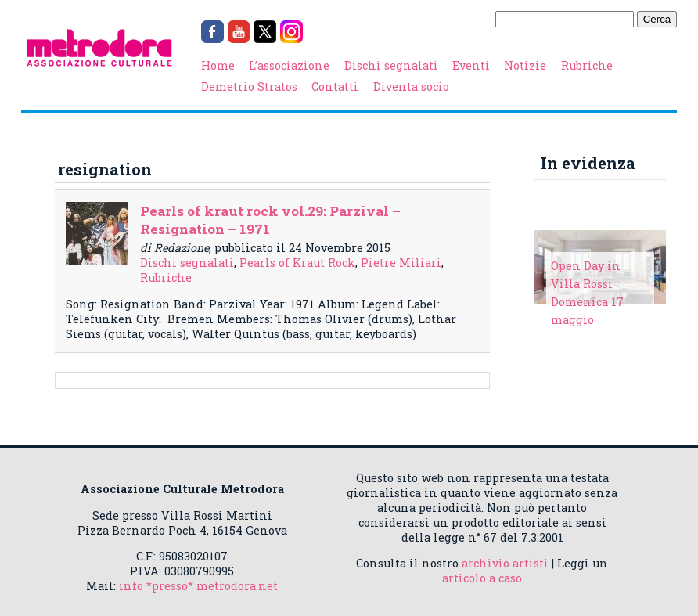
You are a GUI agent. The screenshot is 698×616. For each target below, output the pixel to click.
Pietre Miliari (401, 263)
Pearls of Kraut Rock (297, 263)
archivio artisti (505, 563)
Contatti (335, 86)
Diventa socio (411, 86)
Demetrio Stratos (249, 86)
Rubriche (587, 65)
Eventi (471, 65)
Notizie (525, 65)
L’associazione (289, 65)
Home (218, 65)
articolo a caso (482, 578)
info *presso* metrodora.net (198, 586)
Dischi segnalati (391, 65)
